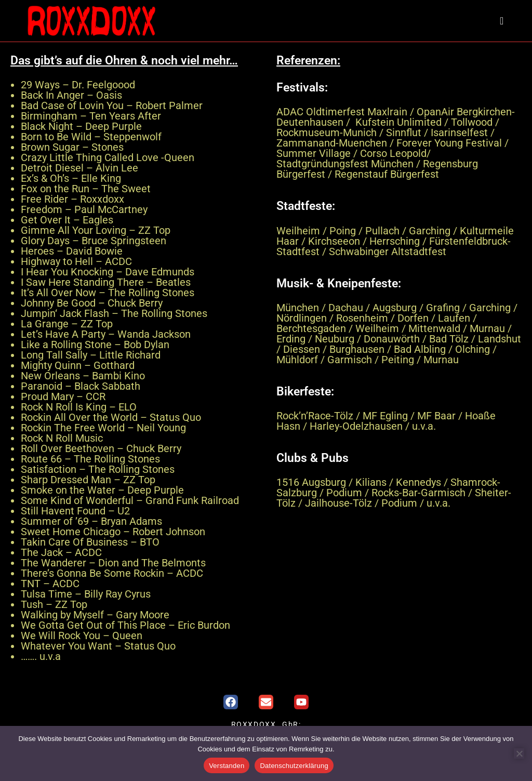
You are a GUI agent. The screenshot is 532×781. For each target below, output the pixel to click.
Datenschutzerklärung (294, 766)
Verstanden (227, 766)
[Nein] (519, 753)
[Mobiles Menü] (503, 21)
